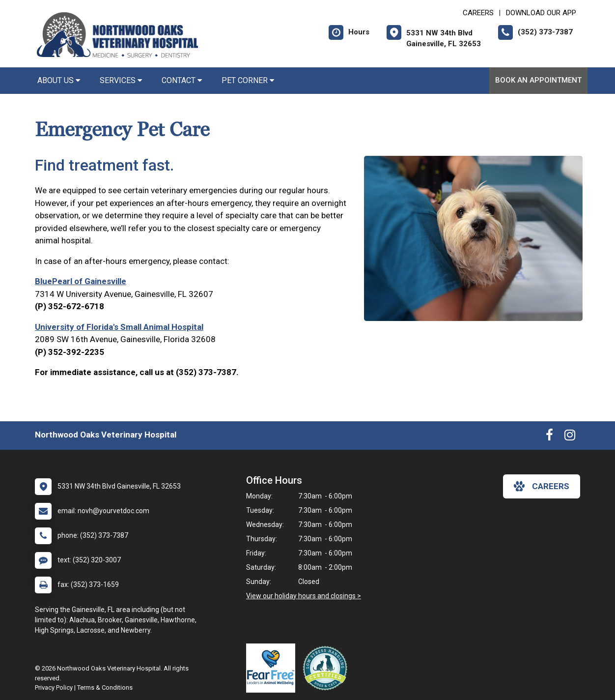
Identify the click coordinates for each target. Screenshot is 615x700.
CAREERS (478, 13)
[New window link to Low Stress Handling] (327, 668)
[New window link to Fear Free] (273, 668)
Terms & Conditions (105, 687)
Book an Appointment (538, 80)
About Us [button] (59, 80)
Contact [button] (182, 80)
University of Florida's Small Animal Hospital (119, 327)
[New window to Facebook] (549, 437)
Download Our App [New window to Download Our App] (541, 13)
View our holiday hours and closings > (304, 596)
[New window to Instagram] (570, 437)
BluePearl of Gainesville (81, 281)
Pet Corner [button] (248, 80)
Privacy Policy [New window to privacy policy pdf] (54, 687)
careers (542, 486)
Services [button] (121, 80)
